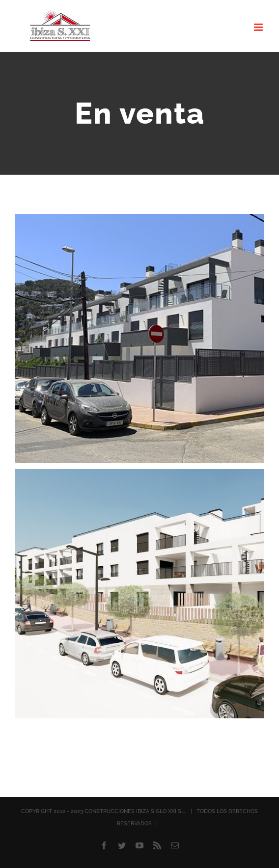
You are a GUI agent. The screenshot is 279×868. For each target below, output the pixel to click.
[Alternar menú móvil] (259, 27)
